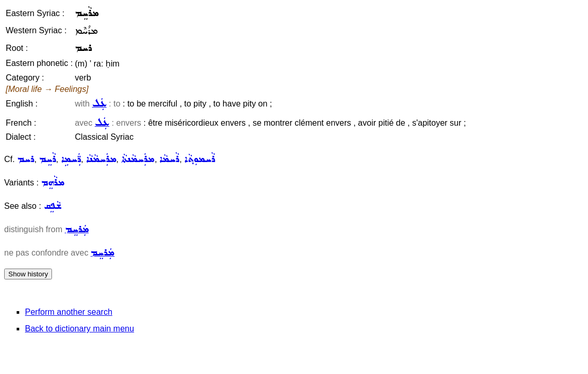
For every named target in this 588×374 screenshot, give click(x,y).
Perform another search (69, 312)
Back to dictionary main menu (80, 329)
